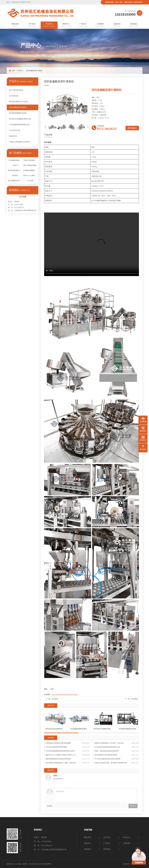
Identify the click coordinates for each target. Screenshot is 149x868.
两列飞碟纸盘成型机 (16, 90)
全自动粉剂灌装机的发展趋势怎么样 (108, 747)
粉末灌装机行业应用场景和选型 (106, 755)
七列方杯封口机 (15, 130)
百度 (117, 2)
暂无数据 (55, 699)
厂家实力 (15, 165)
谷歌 (121, 2)
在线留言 (130, 2)
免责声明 (48, 864)
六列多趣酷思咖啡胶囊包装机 (19, 125)
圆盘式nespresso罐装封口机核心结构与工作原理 (62, 755)
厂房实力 (83, 25)
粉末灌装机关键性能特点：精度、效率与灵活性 (62, 763)
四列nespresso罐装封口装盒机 (30, 175)
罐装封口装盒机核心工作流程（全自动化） (110, 743)
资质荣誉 (15, 175)
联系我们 (139, 2)
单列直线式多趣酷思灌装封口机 (20, 119)
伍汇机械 (30, 181)
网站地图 (110, 2)
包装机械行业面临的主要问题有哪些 (58, 743)
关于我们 (32, 25)
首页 (13, 71)
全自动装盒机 (14, 96)
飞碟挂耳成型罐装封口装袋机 (19, 142)
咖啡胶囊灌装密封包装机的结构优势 (58, 759)
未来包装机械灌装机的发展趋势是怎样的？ (61, 751)
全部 (52, 689)
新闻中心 (66, 25)
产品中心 (49, 25)
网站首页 (15, 25)
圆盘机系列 (13, 136)
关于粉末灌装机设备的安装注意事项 (108, 759)
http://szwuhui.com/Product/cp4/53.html (65, 695)
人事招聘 (100, 25)
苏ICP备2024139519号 (37, 864)
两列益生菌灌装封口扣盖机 (19, 102)
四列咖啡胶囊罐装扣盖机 (18, 113)
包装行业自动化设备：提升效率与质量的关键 (111, 763)
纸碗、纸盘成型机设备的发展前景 (107, 751)
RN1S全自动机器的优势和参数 (56, 747)
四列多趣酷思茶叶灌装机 (34, 71)
